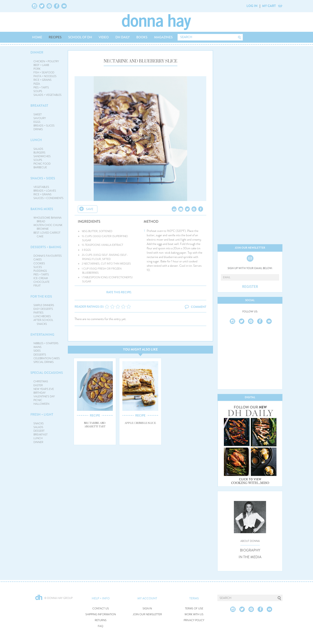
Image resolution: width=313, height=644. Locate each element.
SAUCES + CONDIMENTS (48, 198)
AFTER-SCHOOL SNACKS (43, 322)
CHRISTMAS (41, 381)
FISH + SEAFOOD (44, 72)
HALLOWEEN (41, 404)
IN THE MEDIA (250, 557)
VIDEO (104, 37)
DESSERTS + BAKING (46, 247)
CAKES (38, 260)
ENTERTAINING (42, 335)
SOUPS (38, 91)
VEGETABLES (41, 187)
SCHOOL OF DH (80, 37)
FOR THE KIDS (41, 297)
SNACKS (39, 423)
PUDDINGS (40, 271)
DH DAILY (123, 37)
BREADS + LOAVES (45, 191)
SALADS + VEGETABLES (47, 95)
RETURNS (101, 620)
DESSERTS (40, 355)
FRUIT (37, 286)
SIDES (37, 351)
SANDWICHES (42, 156)
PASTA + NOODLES (45, 76)
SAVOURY (40, 118)
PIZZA (37, 84)
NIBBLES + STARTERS (46, 343)
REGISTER (250, 287)
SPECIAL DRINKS (44, 362)
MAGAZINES (163, 37)
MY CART (269, 6)
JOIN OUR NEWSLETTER (147, 614)
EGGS (37, 122)
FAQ (101, 626)
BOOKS (142, 37)
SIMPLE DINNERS (44, 305)
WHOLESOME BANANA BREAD (47, 220)
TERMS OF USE (194, 609)
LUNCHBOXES (42, 316)
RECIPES (55, 37)
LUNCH (36, 140)
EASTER (38, 385)
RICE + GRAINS (42, 80)
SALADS (38, 149)
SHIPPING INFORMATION (101, 614)
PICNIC (38, 400)
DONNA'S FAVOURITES (48, 256)
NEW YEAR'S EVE (44, 389)
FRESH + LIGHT (42, 415)
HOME (37, 37)
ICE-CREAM (41, 278)
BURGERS (39, 153)
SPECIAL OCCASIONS (47, 373)
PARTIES (38, 313)
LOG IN (252, 6)
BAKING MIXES (42, 209)
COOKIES (39, 263)
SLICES (38, 267)
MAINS (37, 347)
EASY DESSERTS (43, 309)
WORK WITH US (194, 614)
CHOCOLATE (42, 282)
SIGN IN (147, 609)
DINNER (37, 52)
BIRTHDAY (40, 393)
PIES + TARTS (41, 88)
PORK (37, 69)
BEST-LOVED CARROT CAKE (47, 235)
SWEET (38, 115)
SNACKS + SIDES (43, 178)
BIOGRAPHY (250, 550)
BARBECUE (40, 167)
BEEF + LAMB (41, 65)
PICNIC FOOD (42, 164)
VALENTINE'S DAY (44, 396)
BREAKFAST (39, 106)
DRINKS (38, 129)
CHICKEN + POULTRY (46, 61)
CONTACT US (101, 609)
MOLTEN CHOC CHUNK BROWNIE (48, 227)
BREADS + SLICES (44, 126)
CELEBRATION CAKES (47, 358)
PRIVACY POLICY (194, 620)
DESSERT (39, 431)
